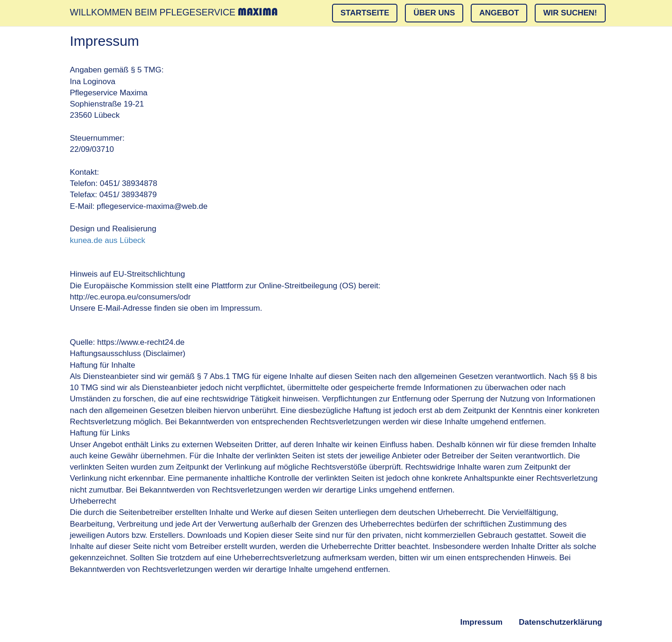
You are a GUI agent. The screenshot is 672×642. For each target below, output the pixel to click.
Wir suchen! (570, 13)
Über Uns (434, 13)
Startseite (365, 13)
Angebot (499, 13)
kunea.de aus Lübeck (108, 240)
